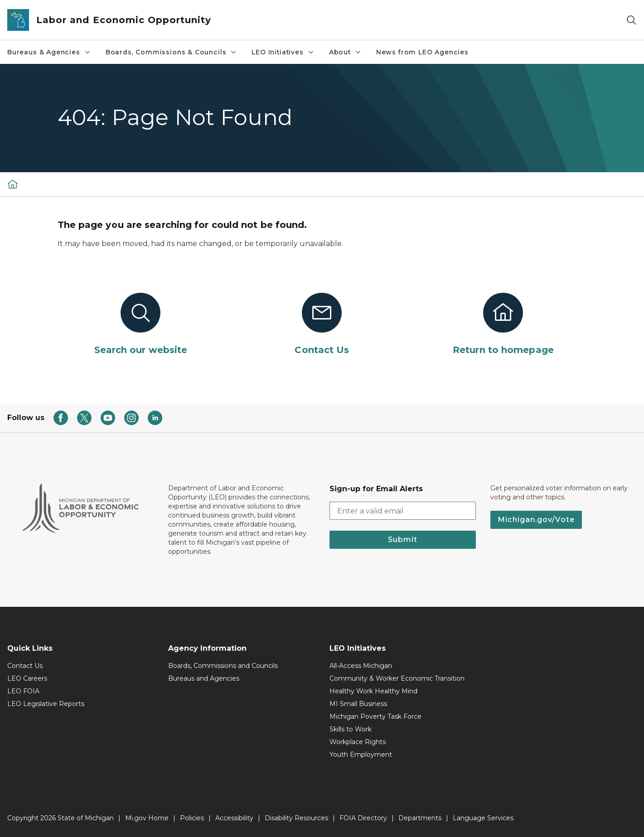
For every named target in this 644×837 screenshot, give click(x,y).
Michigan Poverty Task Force (375, 716)
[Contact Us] (322, 324)
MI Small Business (358, 704)
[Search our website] (141, 324)
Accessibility (234, 818)
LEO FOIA (23, 691)
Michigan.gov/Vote (536, 520)
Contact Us (25, 666)
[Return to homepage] (503, 324)
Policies (192, 818)
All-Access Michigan (361, 666)
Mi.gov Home (147, 818)
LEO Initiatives (283, 52)
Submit (403, 539)
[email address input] (403, 511)
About (345, 52)
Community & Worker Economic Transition (397, 678)
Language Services (483, 818)
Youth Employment (361, 755)
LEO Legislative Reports (46, 704)
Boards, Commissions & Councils (172, 52)
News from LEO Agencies (422, 52)
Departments (420, 818)
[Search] (631, 20)
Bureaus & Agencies (49, 52)
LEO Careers (27, 678)
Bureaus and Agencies (204, 678)
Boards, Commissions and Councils (223, 666)
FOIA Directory (363, 818)
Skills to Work (351, 729)
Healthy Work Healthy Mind (373, 691)
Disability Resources (296, 818)
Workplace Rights (358, 742)
